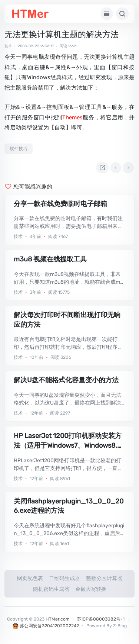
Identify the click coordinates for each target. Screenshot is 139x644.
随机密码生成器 (51, 589)
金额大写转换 (91, 589)
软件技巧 (19, 149)
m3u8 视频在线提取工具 (50, 259)
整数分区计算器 (104, 578)
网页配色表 (30, 578)
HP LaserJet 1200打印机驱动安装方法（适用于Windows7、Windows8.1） (68, 441)
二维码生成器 (64, 578)
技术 (8, 46)
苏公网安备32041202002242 (46, 626)
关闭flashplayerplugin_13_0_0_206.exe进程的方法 (69, 506)
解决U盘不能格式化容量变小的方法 (66, 380)
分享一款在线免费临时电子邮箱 (60, 204)
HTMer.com (58, 619)
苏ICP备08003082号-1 (101, 619)
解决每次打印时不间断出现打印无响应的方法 (67, 320)
